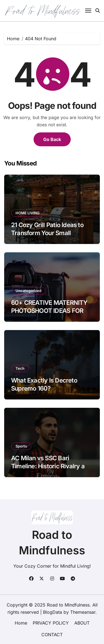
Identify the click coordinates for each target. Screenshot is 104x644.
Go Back (52, 139)
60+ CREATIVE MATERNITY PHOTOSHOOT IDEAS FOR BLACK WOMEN (49, 310)
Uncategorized (28, 291)
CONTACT (52, 635)
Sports (21, 446)
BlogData (53, 612)
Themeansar (83, 612)
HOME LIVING (28, 213)
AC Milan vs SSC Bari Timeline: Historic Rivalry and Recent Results (51, 466)
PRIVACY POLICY (51, 623)
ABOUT (82, 623)
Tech (20, 368)
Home (21, 623)
